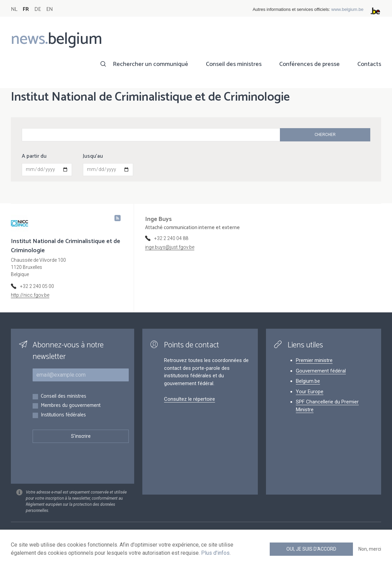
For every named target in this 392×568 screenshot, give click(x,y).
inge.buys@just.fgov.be (170, 247)
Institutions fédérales (63, 415)
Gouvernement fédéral (321, 371)
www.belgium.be (347, 9)
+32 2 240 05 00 (37, 286)
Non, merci (370, 549)
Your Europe (310, 392)
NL (14, 9)
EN (49, 9)
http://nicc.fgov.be (30, 295)
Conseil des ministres (234, 64)
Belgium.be (308, 381)
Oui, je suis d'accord (311, 549)
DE (38, 9)
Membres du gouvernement (71, 406)
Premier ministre (314, 360)
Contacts (369, 64)
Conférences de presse (309, 64)
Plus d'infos (215, 553)
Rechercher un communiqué (150, 64)
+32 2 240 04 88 (171, 238)
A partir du (34, 156)
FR (26, 9)
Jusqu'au (93, 156)
